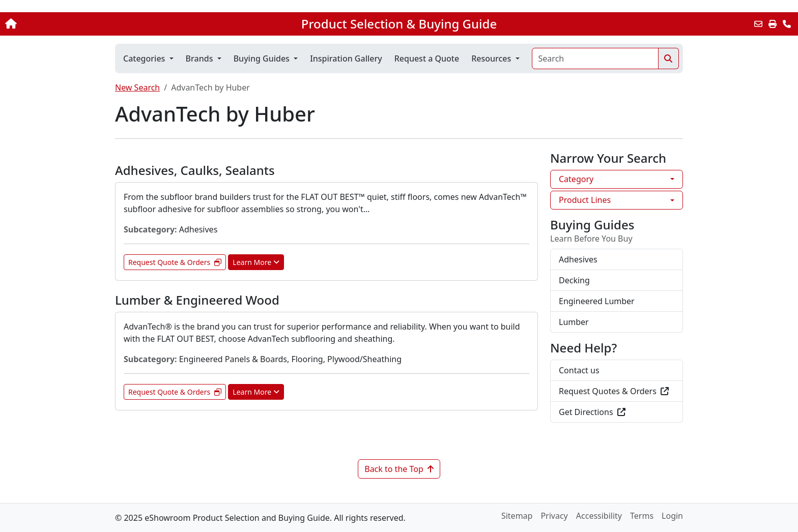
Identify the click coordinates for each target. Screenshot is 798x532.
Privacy (554, 516)
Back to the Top (399, 469)
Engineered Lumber (597, 301)
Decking (574, 280)
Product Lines (585, 200)
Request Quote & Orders (175, 262)
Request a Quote (427, 58)
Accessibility (599, 516)
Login (672, 516)
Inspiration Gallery (346, 58)
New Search (137, 87)
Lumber (574, 322)
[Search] (595, 58)
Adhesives (578, 259)
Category (576, 179)
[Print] (773, 24)
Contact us (579, 370)
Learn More (256, 262)
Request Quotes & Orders (614, 391)
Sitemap (517, 516)
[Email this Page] (758, 24)
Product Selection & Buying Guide (399, 24)
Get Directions (592, 412)
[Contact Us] (787, 24)
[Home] (83, 24)
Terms (642, 516)
